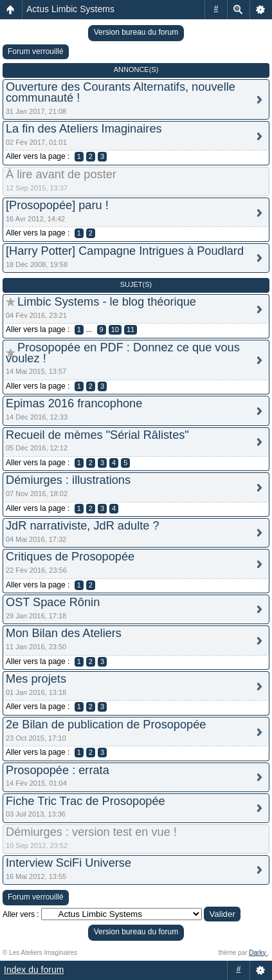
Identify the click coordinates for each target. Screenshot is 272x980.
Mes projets (36, 679)
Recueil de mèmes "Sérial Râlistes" (97, 435)
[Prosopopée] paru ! (57, 205)
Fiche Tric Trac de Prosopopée (86, 801)
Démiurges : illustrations (68, 480)
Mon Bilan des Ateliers (64, 633)
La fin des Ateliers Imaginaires (84, 129)
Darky (258, 953)
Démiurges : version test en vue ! (91, 832)
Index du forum (34, 970)
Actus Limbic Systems (70, 9)
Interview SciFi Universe (68, 863)
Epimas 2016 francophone (74, 403)
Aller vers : (21, 914)
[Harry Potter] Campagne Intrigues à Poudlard (125, 251)
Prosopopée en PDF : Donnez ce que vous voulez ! (123, 353)
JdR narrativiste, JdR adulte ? (83, 526)
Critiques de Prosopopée (70, 557)
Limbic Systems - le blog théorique (107, 302)
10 (115, 329)
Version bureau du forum (136, 32)
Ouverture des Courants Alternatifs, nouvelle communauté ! (121, 92)
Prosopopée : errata (58, 770)
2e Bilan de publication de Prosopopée (106, 725)
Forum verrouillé (36, 51)
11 (131, 329)
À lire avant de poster (61, 174)
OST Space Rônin (53, 602)
